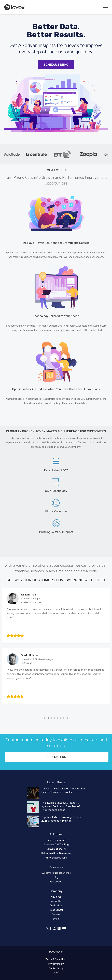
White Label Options (56, 858)
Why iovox (56, 897)
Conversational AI (56, 849)
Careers (56, 914)
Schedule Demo (56, 65)
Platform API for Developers (56, 853)
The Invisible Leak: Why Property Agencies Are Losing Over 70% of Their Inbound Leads (61, 806)
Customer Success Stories (56, 873)
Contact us (57, 757)
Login (56, 919)
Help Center (56, 882)
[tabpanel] (38, 154)
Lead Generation (56, 840)
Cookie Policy (56, 968)
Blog (56, 877)
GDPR (56, 973)
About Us (56, 901)
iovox (15, 7)
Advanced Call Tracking (56, 845)
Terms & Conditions (56, 960)
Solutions (56, 834)
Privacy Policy (56, 964)
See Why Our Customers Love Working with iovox (56, 580)
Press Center (56, 910)
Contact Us (56, 906)
